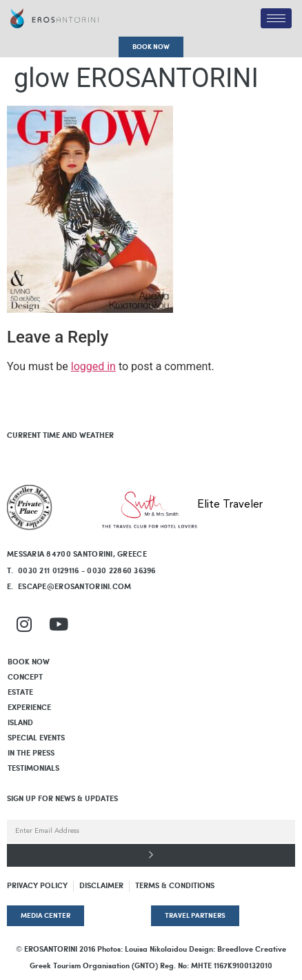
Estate (20, 693)
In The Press (31, 753)
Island (20, 723)
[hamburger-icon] (276, 18)
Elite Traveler (230, 505)
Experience (29, 708)
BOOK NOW (29, 662)
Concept (25, 678)
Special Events (36, 738)
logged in (93, 366)
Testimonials (33, 769)
